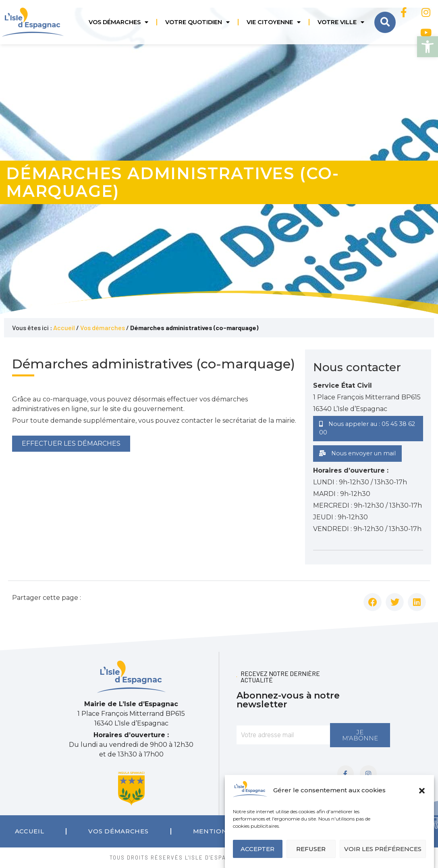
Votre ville (341, 22)
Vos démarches (118, 22)
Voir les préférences (383, 849)
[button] (428, 47)
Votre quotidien (197, 22)
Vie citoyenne (274, 22)
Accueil (64, 328)
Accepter (257, 849)
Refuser (311, 849)
